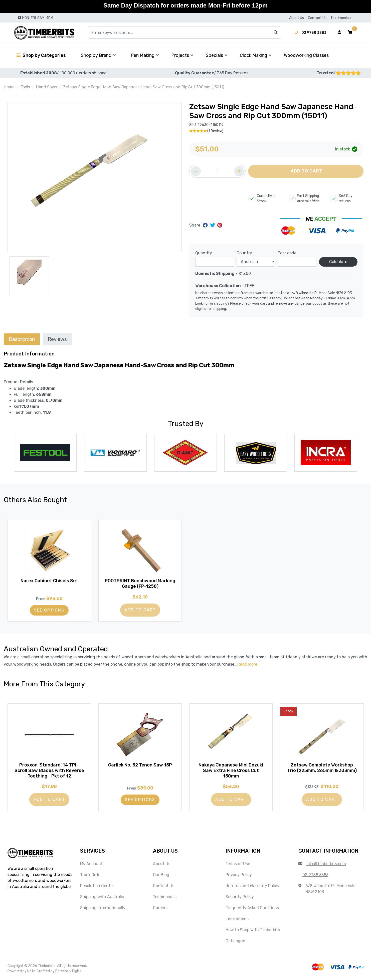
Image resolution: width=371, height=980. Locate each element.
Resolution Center (97, 886)
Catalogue (235, 941)
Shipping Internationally (103, 908)
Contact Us (317, 18)
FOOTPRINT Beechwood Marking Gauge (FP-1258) (140, 584)
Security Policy (240, 897)
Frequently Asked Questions (252, 908)
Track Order (91, 875)
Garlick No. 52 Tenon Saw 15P (140, 765)
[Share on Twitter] (213, 225)
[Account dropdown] (339, 33)
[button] (350, 33)
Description (22, 339)
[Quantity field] (217, 171)
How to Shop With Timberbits (253, 930)
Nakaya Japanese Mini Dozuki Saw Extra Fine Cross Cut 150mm (231, 771)
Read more (247, 664)
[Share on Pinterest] (220, 225)
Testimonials (341, 18)
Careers (160, 908)
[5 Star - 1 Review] (276, 131)
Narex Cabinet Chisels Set (49, 581)
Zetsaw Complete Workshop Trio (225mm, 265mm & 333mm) (322, 768)
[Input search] (184, 33)
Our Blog (161, 875)
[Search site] (276, 33)
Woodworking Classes (306, 55)
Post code (287, 253)
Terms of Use (238, 864)
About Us (297, 18)
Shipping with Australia (102, 897)
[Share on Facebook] (206, 225)
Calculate (338, 262)
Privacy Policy (239, 875)
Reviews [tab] (57, 339)
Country (244, 253)
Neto (31, 971)
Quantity (204, 253)
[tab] (22, 339)
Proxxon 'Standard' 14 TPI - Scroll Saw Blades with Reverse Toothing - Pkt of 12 (49, 771)
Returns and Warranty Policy (252, 886)
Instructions (237, 919)
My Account (91, 864)
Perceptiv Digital (69, 971)
